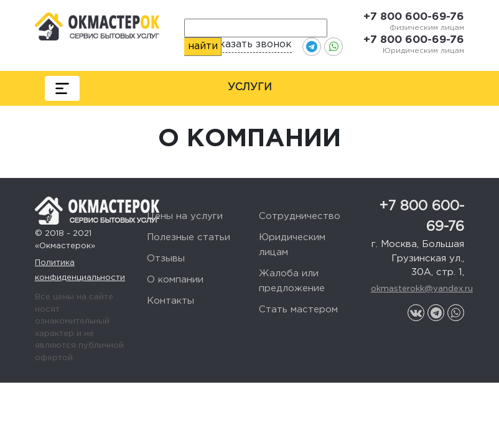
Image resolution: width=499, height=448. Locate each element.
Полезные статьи (189, 237)
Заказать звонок (250, 44)
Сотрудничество (300, 216)
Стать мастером (298, 310)
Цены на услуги (185, 216)
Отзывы (166, 259)
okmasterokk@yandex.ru (417, 289)
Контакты (170, 301)
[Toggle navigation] (62, 88)
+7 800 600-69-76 (414, 17)
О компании (175, 280)
